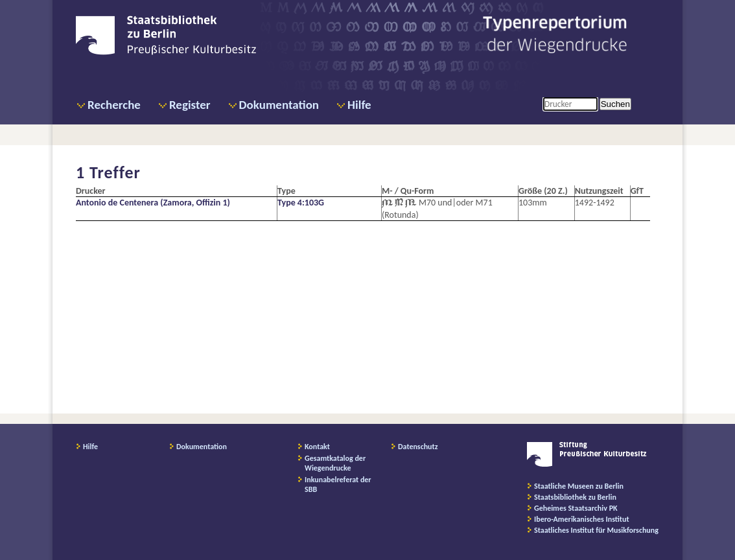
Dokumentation (279, 105)
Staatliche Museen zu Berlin (579, 486)
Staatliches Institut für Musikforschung (596, 530)
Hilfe (359, 105)
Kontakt (317, 447)
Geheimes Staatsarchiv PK (576, 508)
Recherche (114, 105)
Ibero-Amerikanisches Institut (582, 519)
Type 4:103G (301, 203)
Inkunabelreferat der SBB (338, 484)
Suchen (615, 104)
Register (190, 105)
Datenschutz (418, 447)
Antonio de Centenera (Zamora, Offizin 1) (153, 203)
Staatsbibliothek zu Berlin (575, 497)
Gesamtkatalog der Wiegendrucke (335, 463)
